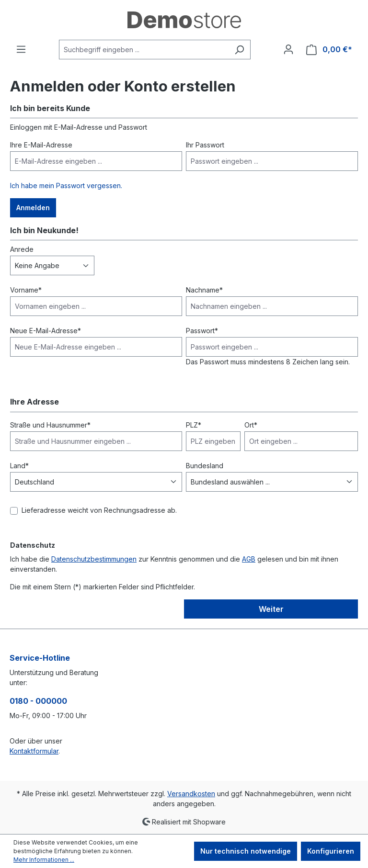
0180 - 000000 (38, 701)
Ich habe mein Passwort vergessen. (66, 186)
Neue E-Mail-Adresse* (46, 331)
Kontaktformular (34, 751)
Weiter (271, 609)
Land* (19, 466)
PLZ (194, 425)
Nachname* (204, 290)
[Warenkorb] (329, 50)
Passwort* (202, 331)
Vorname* (26, 290)
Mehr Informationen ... (44, 860)
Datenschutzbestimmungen (94, 559)
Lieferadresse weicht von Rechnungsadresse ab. (99, 510)
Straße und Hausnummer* (50, 425)
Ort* (251, 425)
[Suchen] (239, 50)
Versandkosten (191, 794)
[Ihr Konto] (288, 49)
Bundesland (205, 466)
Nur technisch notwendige (246, 851)
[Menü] (21, 49)
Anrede (22, 249)
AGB (249, 559)
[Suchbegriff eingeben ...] (144, 50)
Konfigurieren (331, 851)
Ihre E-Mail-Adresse (41, 145)
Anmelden (33, 208)
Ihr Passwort (205, 145)
